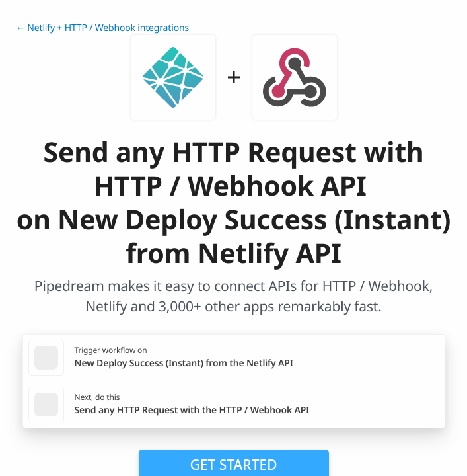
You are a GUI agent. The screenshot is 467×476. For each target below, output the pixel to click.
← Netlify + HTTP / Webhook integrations (102, 28)
